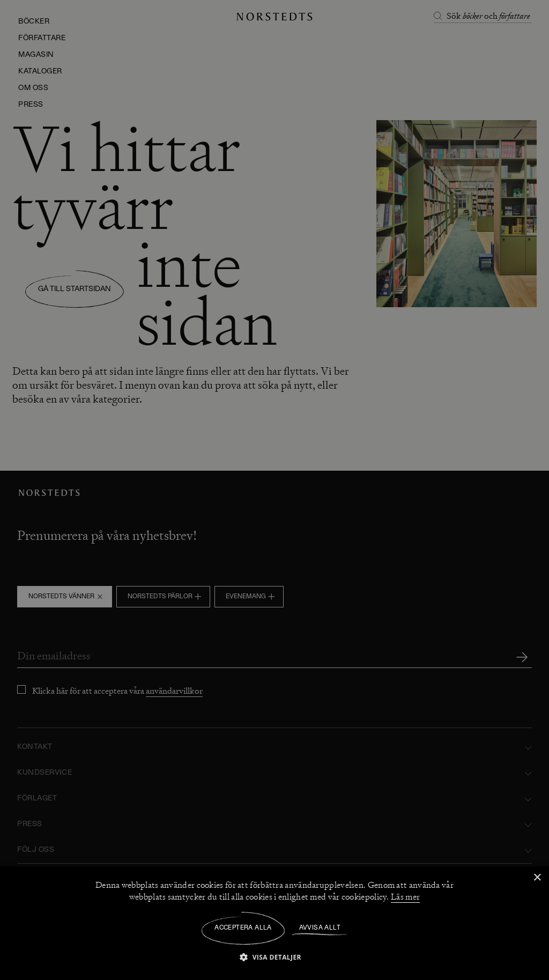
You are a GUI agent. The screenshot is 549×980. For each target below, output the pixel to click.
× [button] (537, 878)
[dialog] (274, 490)
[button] (274, 957)
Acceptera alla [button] (243, 928)
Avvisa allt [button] (320, 928)
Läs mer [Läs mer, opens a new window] (405, 897)
